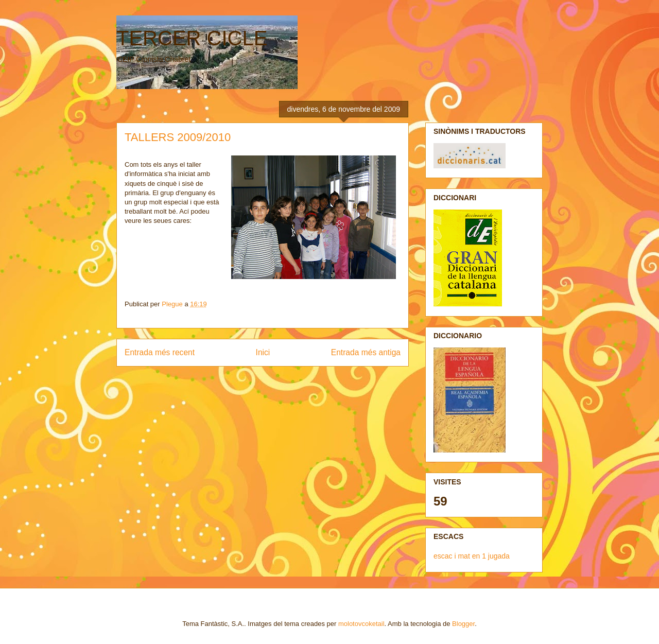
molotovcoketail (361, 624)
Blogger (463, 624)
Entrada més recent (160, 352)
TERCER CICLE (192, 38)
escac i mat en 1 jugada (472, 556)
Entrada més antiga (366, 352)
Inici (263, 352)
